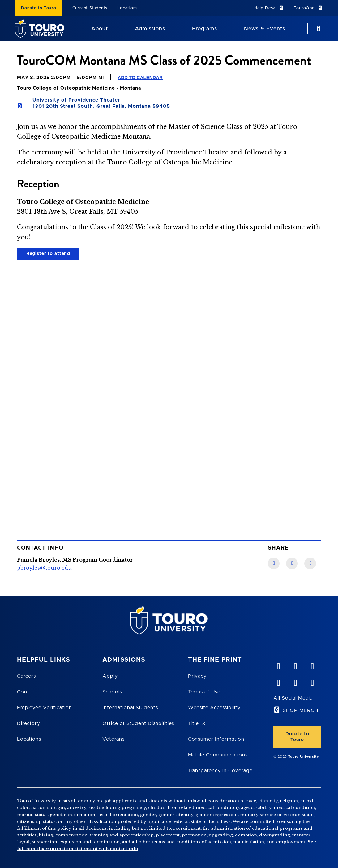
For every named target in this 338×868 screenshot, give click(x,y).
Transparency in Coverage (220, 771)
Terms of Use (204, 692)
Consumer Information (216, 739)
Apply (110, 676)
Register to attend (48, 254)
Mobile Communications (218, 755)
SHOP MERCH (300, 710)
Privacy (197, 676)
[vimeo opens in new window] (278, 665)
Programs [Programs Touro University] (205, 29)
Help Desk (269, 8)
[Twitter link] (310, 563)
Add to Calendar (140, 77)
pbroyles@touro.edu (44, 568)
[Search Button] (318, 29)
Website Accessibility (214, 708)
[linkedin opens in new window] (312, 665)
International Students (130, 708)
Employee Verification (45, 708)
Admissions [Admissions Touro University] (150, 29)
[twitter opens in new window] (295, 681)
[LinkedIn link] (292, 563)
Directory (29, 723)
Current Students (90, 8)
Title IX (197, 723)
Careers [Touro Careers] (27, 676)
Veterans (113, 739)
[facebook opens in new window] (278, 681)
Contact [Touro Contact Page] (27, 692)
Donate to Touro (39, 8)
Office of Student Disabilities (138, 723)
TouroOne (308, 8)
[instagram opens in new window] (312, 681)
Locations (127, 8)
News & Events (265, 29)
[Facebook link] (274, 563)
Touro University (304, 757)
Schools (112, 692)
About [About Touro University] (100, 29)
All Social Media (293, 698)
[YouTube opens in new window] (295, 665)
